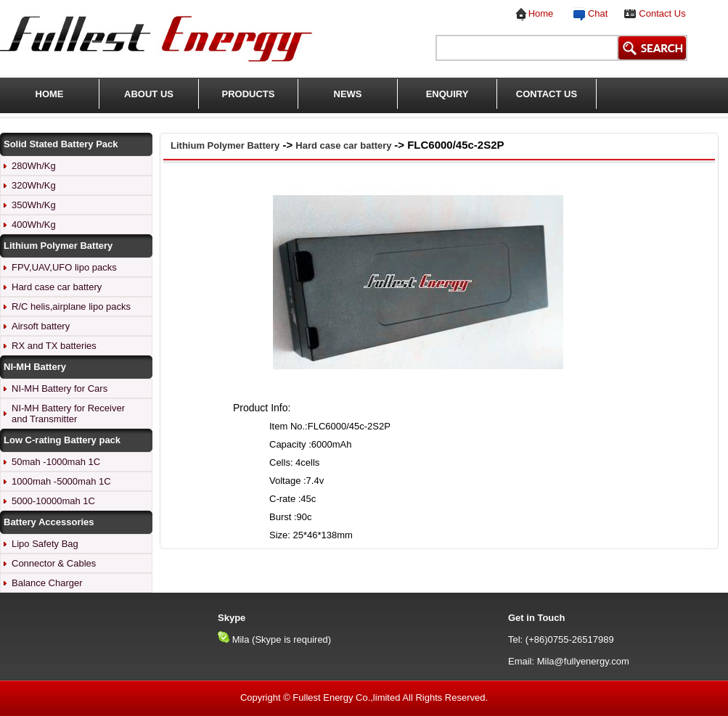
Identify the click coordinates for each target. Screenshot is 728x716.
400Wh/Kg (34, 225)
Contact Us (662, 13)
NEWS (348, 94)
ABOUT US (149, 94)
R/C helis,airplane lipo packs (71, 306)
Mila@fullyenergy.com (583, 661)
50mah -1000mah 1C (56, 462)
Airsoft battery (41, 326)
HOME (50, 94)
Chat (596, 13)
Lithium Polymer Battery (225, 145)
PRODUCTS (249, 94)
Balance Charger (47, 583)
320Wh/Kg (34, 185)
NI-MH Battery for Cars (60, 388)
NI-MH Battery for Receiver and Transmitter (68, 413)
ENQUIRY (447, 94)
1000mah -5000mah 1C (61, 481)
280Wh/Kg (34, 166)
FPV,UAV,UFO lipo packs (64, 267)
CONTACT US (547, 94)
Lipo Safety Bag (45, 544)
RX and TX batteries (54, 346)
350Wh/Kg (34, 205)
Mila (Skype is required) (282, 639)
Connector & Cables (54, 563)
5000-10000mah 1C (53, 501)
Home (541, 13)
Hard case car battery (57, 287)
